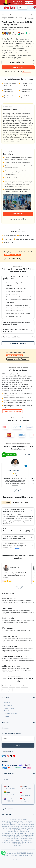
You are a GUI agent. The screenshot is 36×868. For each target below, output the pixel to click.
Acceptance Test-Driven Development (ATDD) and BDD (16, 278)
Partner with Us (8, 773)
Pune (10, 690)
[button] (34, 8)
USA (7, 787)
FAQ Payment (16, 503)
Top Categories (7, 809)
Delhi (18, 686)
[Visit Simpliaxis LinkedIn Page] (25, 466)
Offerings (5, 722)
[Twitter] (11, 756)
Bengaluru (5, 686)
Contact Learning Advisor (18, 359)
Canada (24, 787)
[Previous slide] (16, 491)
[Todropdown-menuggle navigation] (1, 8)
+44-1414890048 (25, 795)
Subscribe (18, 745)
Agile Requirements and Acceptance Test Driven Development (17, 323)
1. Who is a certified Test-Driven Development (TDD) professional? (14, 510)
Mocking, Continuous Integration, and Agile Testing (16, 330)
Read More (15, 485)
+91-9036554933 (9, 795)
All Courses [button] (22, 8)
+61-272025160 (9, 801)
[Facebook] (5, 756)
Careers (6, 716)
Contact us (7, 711)
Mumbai (4, 690)
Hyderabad (24, 686)
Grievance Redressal (11, 714)
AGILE (8, 14)
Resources (5, 728)
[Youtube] (14, 756)
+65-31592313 (24, 801)
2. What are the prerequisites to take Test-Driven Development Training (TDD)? (17, 530)
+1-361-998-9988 (9, 789)
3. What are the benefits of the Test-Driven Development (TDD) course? (15, 537)
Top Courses (6, 814)
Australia (8, 799)
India (7, 792)
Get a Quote (27, 72)
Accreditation (8, 705)
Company (5, 697)
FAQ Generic (24, 503)
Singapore (25, 799)
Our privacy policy (10, 853)
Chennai (12, 686)
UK (22, 793)
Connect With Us (12, 258)
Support (5, 779)
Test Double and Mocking (12, 337)
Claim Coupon (29, 2)
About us (7, 703)
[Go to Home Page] (3, 14)
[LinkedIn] (2, 756)
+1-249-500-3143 (25, 789)
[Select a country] (19, 860)
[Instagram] (8, 756)
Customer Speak (9, 708)
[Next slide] (20, 491)
